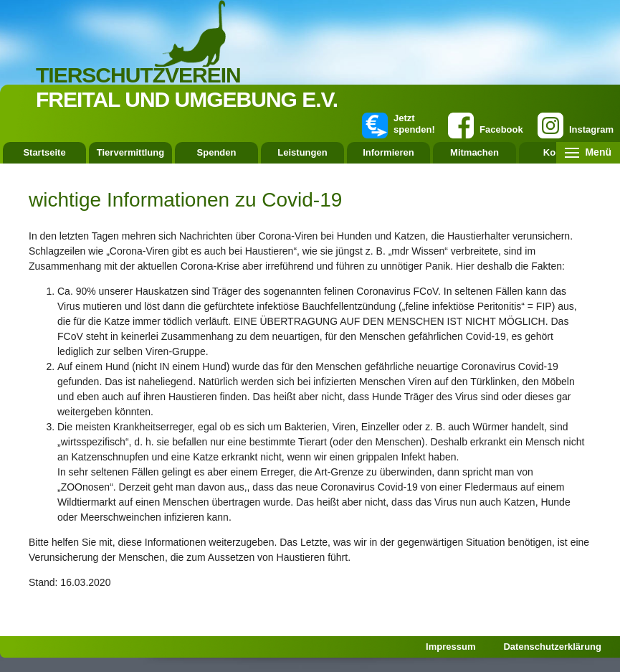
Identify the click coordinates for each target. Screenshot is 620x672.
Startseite (44, 152)
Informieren (388, 152)
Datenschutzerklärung (552, 647)
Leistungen (302, 152)
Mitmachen (474, 152)
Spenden (217, 152)
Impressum (450, 647)
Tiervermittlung (130, 152)
